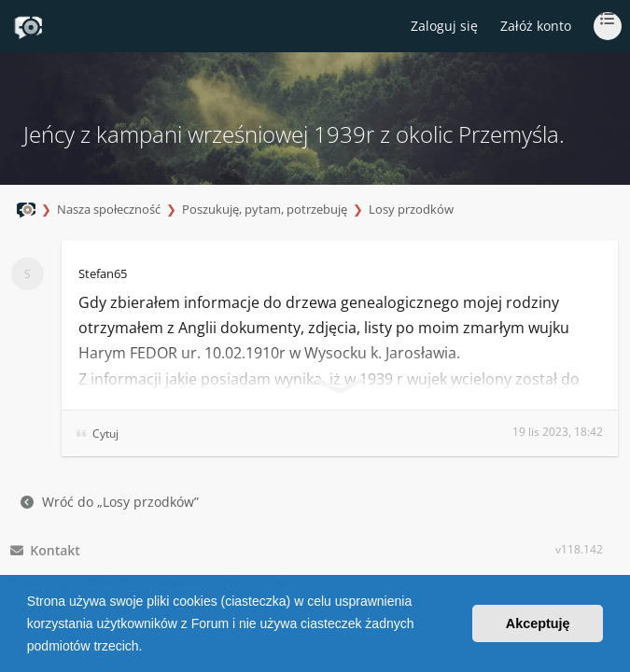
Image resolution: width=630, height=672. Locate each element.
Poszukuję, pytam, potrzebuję (265, 209)
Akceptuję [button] (538, 623)
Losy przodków (411, 209)
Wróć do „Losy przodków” (110, 502)
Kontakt (45, 550)
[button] (148, 648)
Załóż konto (536, 26)
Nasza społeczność (109, 209)
